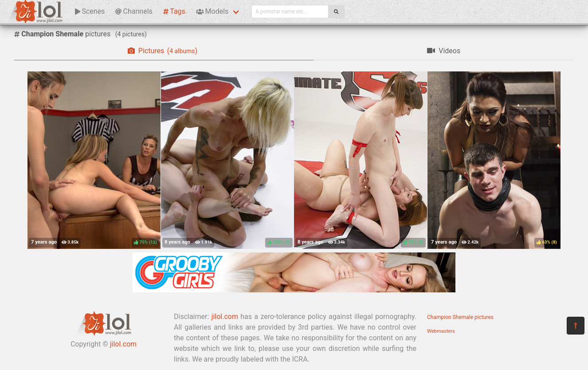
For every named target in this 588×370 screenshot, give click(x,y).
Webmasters (441, 331)
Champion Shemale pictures (460, 317)
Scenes (90, 11)
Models (212, 11)
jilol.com (123, 344)
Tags (174, 11)
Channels (134, 11)
